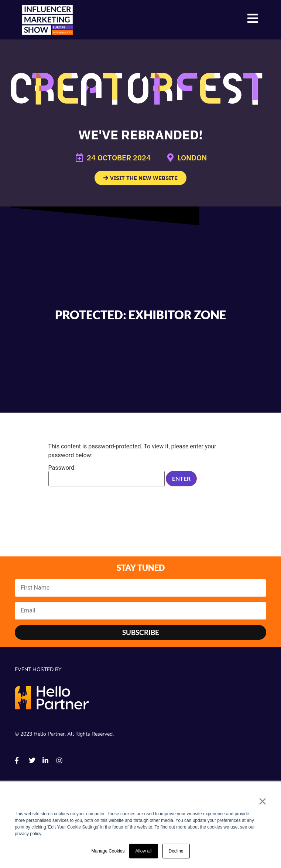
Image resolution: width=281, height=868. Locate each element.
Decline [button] (176, 851)
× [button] (262, 801)
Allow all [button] (144, 851)
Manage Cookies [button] (108, 851)
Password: (107, 476)
